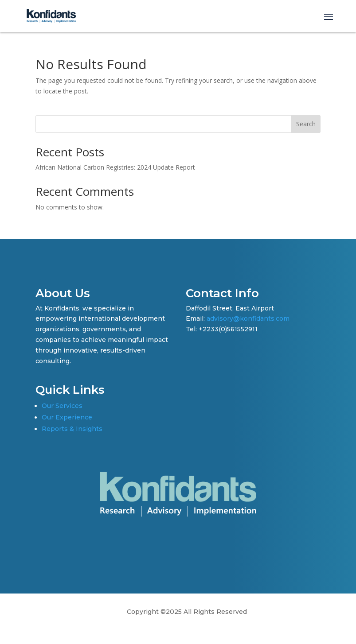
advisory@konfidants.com (248, 318)
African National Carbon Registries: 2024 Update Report (115, 167)
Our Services (62, 406)
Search (306, 124)
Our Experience (67, 417)
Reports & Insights (72, 429)
